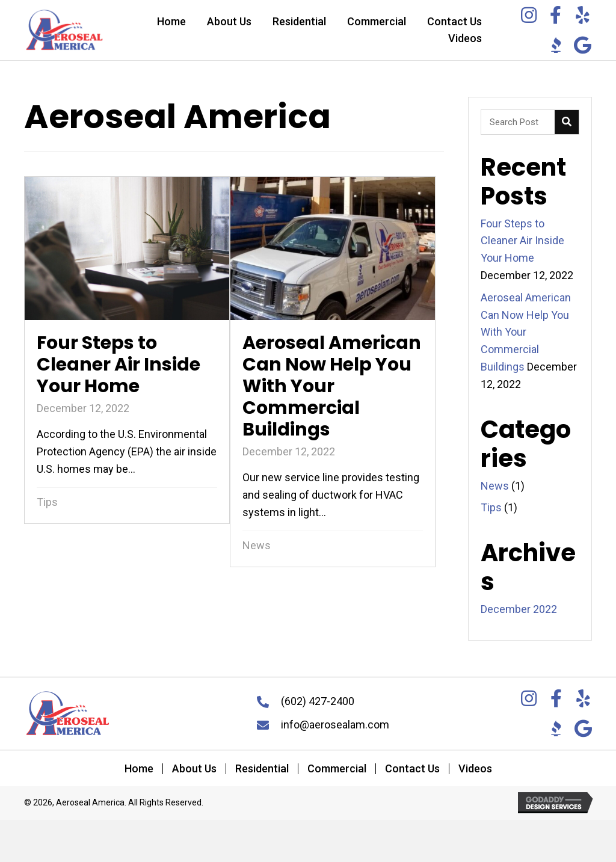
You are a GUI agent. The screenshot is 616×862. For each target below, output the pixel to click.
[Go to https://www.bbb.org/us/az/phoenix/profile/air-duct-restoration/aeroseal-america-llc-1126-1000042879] (556, 45)
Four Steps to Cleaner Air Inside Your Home (522, 241)
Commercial (337, 769)
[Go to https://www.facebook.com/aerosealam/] (556, 17)
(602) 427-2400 (318, 701)
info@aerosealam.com (335, 725)
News (257, 545)
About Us (194, 769)
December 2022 (519, 609)
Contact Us (412, 769)
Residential (262, 769)
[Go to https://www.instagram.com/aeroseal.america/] (529, 17)
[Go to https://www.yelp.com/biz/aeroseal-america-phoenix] (583, 17)
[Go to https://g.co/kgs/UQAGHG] (583, 47)
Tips (47, 502)
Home (139, 769)
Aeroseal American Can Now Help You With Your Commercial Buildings (526, 332)
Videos (475, 769)
